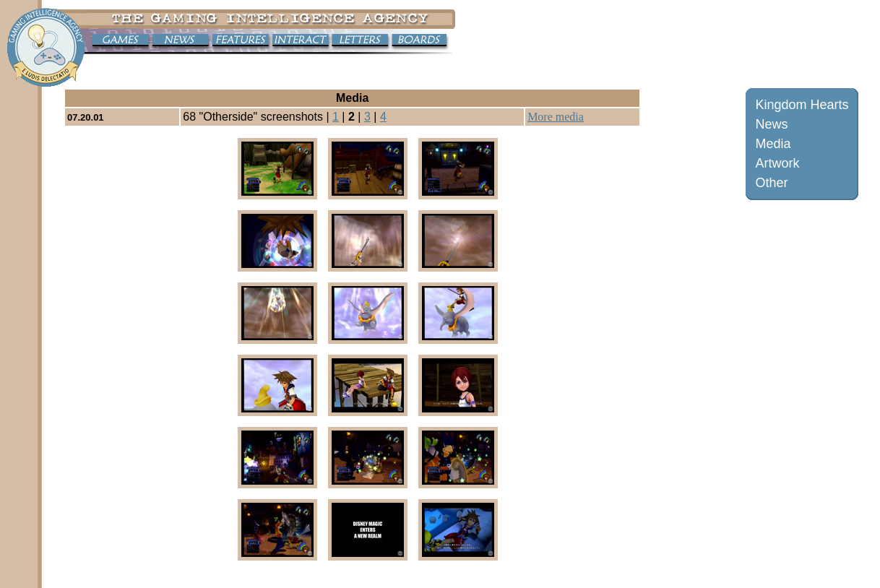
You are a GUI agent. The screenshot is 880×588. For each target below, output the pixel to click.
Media (773, 144)
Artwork (777, 163)
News (771, 124)
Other (771, 183)
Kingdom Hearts (802, 105)
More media (556, 117)
